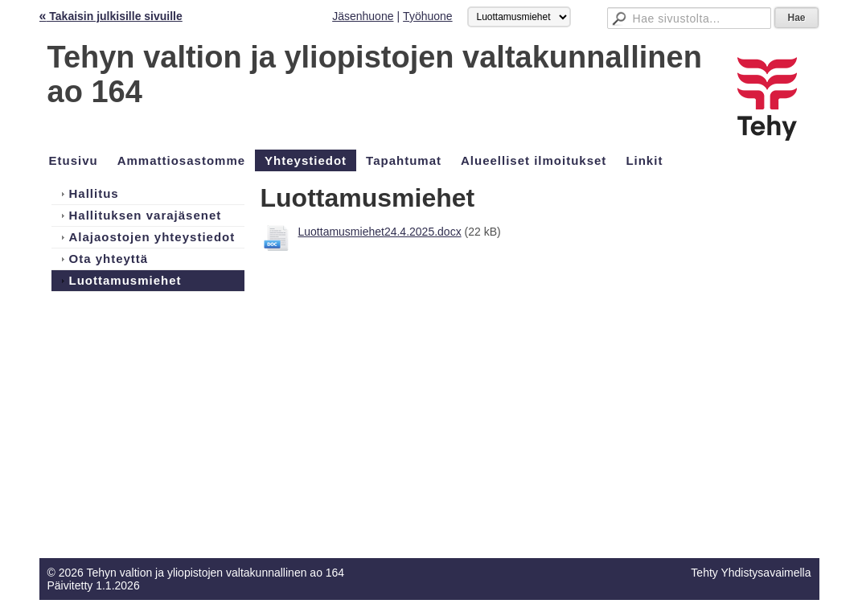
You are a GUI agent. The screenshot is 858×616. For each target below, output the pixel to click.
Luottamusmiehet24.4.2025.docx (380, 232)
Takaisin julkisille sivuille (111, 16)
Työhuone (428, 16)
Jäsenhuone (363, 16)
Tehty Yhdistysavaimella (751, 573)
